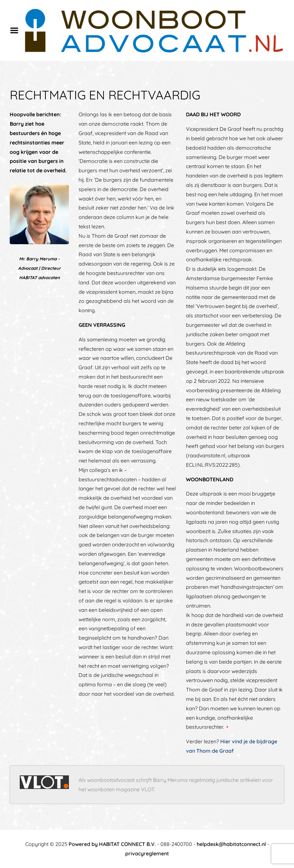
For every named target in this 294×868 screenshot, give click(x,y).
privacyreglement (147, 853)
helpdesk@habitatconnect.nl (231, 844)
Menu (16, 30)
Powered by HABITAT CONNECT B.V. (112, 844)
